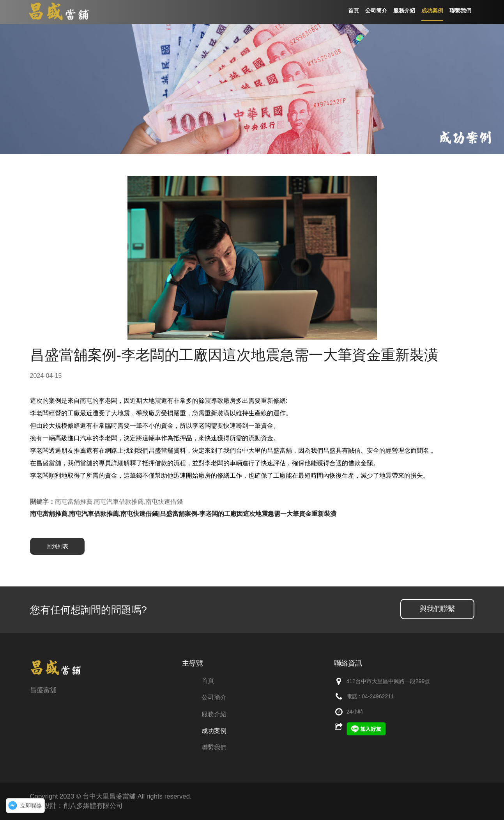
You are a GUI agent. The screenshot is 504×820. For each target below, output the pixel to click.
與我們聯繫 (437, 609)
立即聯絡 (31, 806)
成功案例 (214, 731)
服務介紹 (214, 714)
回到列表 (57, 546)
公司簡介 (214, 697)
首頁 (208, 681)
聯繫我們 (214, 747)
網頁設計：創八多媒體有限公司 (76, 806)
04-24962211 (378, 696)
